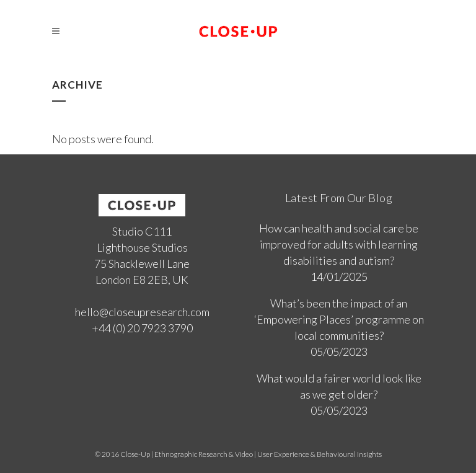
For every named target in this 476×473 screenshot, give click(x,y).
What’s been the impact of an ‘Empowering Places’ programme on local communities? (339, 319)
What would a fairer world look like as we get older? (339, 386)
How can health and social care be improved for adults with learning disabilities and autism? (339, 244)
